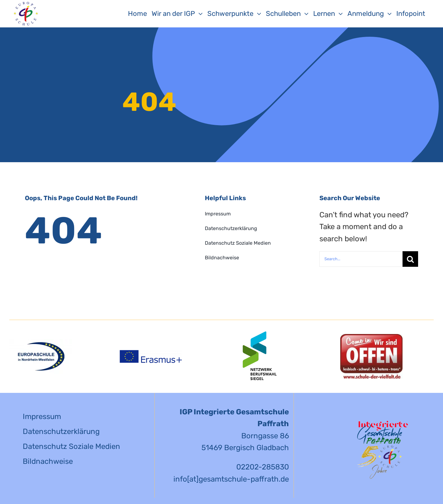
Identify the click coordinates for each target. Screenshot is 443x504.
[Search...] (361, 259)
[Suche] (410, 259)
